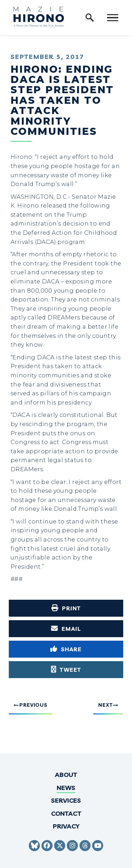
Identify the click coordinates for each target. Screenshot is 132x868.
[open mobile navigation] (113, 18)
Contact (66, 813)
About (66, 775)
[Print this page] (66, 608)
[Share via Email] (66, 629)
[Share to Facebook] (66, 649)
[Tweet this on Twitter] (66, 670)
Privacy (66, 826)
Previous (33, 705)
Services (66, 800)
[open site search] (90, 18)
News (66, 788)
